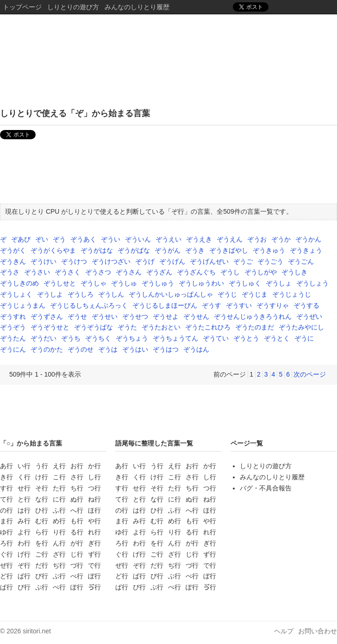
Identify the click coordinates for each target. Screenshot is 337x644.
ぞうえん (230, 239)
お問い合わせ (318, 631)
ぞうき (195, 250)
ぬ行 (77, 499)
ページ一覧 (247, 443)
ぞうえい (168, 239)
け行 (42, 477)
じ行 (77, 554)
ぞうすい (239, 305)
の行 (6, 510)
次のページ (310, 374)
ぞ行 (24, 565)
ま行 (6, 521)
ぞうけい (44, 261)
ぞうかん (308, 239)
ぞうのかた (47, 349)
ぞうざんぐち (196, 272)
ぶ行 (59, 576)
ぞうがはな (97, 250)
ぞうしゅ (124, 283)
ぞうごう (270, 261)
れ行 (94, 532)
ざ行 (59, 554)
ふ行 (59, 510)
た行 (59, 488)
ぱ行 (6, 587)
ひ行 (42, 510)
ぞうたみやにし (301, 327)
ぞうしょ (279, 283)
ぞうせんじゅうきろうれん (253, 316)
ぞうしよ (50, 294)
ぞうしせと (60, 283)
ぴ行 (24, 587)
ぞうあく (83, 239)
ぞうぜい (309, 316)
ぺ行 (59, 587)
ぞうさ (10, 272)
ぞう (59, 239)
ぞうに (304, 338)
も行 (77, 521)
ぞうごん (301, 261)
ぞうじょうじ (292, 294)
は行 (24, 510)
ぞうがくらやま (53, 250)
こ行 (59, 477)
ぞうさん (129, 272)
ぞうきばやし (229, 250)
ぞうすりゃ (273, 305)
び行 (42, 576)
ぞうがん (168, 250)
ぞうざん (159, 272)
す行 (6, 488)
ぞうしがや (261, 272)
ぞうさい (37, 272)
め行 (59, 521)
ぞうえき (199, 239)
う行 (42, 466)
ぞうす (212, 305)
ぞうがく (13, 250)
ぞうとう (246, 338)
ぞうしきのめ (19, 283)
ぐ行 (6, 554)
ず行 (94, 554)
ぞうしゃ (94, 283)
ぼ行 (94, 576)
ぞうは (108, 349)
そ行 (42, 488)
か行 (94, 466)
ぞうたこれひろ (208, 327)
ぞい (42, 239)
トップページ (22, 7)
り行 (59, 532)
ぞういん (138, 239)
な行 (42, 499)
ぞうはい (135, 349)
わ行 (24, 543)
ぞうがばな (134, 250)
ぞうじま (255, 294)
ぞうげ (145, 261)
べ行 (77, 576)
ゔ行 (94, 587)
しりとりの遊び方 (73, 7)
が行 (77, 543)
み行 (24, 521)
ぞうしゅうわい (201, 283)
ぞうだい (44, 338)
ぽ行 (77, 587)
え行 (59, 466)
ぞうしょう (312, 283)
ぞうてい (216, 338)
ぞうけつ (74, 261)
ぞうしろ (81, 294)
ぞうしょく (16, 294)
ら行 (42, 532)
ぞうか (281, 239)
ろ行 (6, 543)
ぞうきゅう (269, 250)
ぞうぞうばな (94, 327)
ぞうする (306, 305)
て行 (6, 499)
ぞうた (127, 327)
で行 (94, 565)
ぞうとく (277, 338)
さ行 (77, 477)
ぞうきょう (306, 250)
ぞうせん (196, 316)
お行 (77, 466)
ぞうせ (77, 316)
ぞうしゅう (158, 283)
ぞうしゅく (245, 283)
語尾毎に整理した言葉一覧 (154, 443)
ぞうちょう (132, 338)
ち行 (77, 488)
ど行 (6, 576)
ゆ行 (6, 532)
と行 (24, 499)
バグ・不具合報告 (266, 488)
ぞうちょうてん (175, 338)
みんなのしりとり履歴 (137, 7)
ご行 (42, 554)
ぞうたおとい (161, 327)
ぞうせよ (166, 316)
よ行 (24, 532)
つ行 (94, 488)
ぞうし (230, 272)
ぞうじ (227, 294)
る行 (77, 532)
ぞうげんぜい (209, 261)
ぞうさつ (98, 272)
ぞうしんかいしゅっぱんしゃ (171, 294)
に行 (59, 499)
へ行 (77, 510)
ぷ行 (42, 587)
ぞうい (111, 239)
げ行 (24, 554)
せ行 (24, 488)
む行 (42, 521)
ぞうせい (105, 316)
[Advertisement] (168, 173)
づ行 (77, 565)
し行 (94, 477)
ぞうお (257, 239)
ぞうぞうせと (50, 327)
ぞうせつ (135, 316)
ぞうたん (13, 338)
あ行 (6, 466)
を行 (42, 543)
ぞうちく (98, 338)
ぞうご (243, 261)
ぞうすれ (13, 316)
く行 (24, 477)
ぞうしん (111, 294)
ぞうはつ (166, 349)
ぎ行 (94, 543)
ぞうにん (13, 349)
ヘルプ (284, 631)
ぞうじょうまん (23, 305)
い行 (24, 466)
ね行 (94, 499)
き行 (6, 477)
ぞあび (21, 239)
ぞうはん (196, 349)
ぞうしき (294, 272)
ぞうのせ (81, 349)
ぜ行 (6, 565)
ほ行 (94, 510)
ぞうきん (13, 261)
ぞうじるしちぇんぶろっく (89, 305)
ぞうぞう (13, 327)
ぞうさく (68, 272)
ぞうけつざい (111, 261)
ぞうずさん (47, 316)
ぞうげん (172, 261)
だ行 (42, 565)
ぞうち (71, 338)
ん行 (59, 543)
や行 (94, 521)
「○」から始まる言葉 (31, 443)
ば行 (24, 576)
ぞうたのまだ (255, 327)
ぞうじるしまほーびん (165, 305)
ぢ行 (59, 565)
